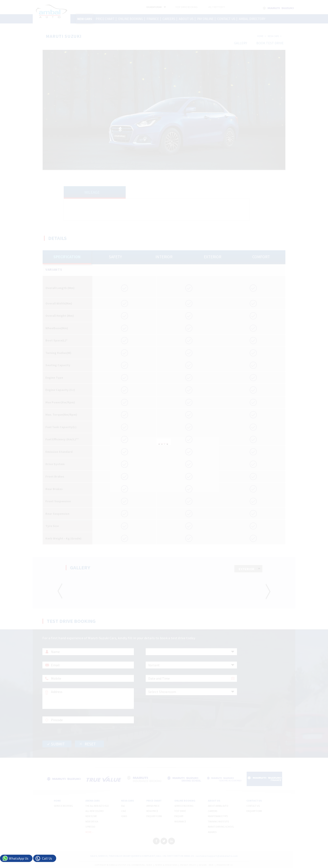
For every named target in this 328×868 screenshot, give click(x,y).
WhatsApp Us (19, 858)
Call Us (47, 858)
